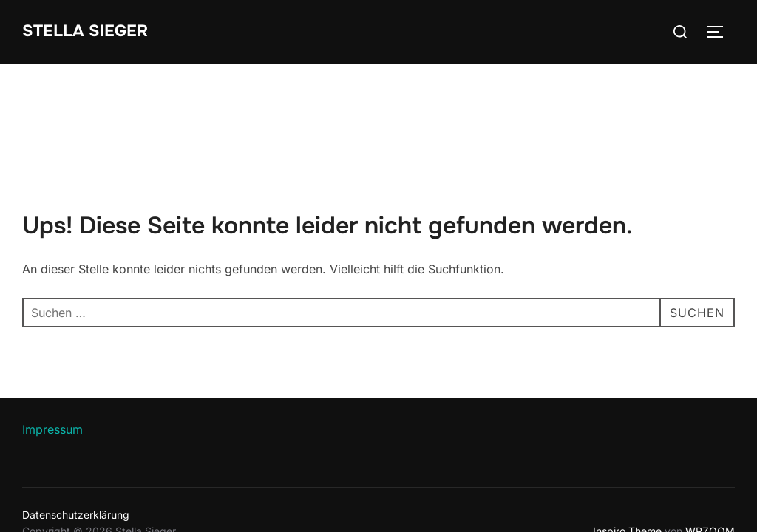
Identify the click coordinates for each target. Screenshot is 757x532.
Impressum (52, 366)
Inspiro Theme (627, 467)
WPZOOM (710, 467)
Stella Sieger (85, 31)
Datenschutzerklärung (76, 451)
